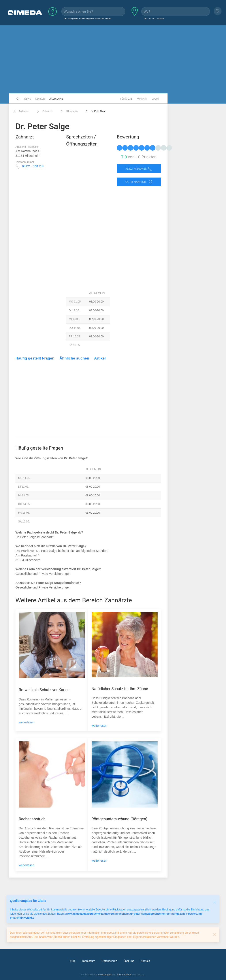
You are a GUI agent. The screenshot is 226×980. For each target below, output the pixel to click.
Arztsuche (56, 99)
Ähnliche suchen (74, 358)
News (28, 99)
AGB (72, 961)
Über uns (129, 961)
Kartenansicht (139, 182)
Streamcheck (124, 974)
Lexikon (40, 99)
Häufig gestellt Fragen (35, 358)
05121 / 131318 (33, 166)
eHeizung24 (105, 974)
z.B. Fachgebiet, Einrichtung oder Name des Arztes (87, 18)
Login (155, 99)
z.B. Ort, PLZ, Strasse (154, 18)
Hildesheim (69, 111)
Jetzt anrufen (139, 169)
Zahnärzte (44, 111)
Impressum (89, 961)
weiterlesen (27, 722)
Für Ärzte (126, 99)
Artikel (100, 358)
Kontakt (142, 99)
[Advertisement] (113, 59)
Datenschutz (109, 961)
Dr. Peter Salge (95, 111)
